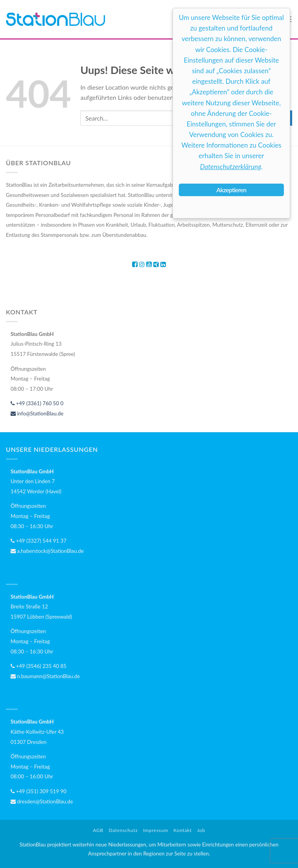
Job (201, 830)
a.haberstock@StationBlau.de (47, 551)
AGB (98, 830)
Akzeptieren (231, 190)
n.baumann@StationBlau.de (45, 676)
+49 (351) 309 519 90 (38, 791)
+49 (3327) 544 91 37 (38, 541)
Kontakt (183, 830)
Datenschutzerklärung (231, 167)
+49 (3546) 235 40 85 (38, 666)
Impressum (156, 830)
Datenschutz (123, 830)
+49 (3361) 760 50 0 (37, 403)
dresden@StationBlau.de (42, 801)
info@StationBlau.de (37, 413)
